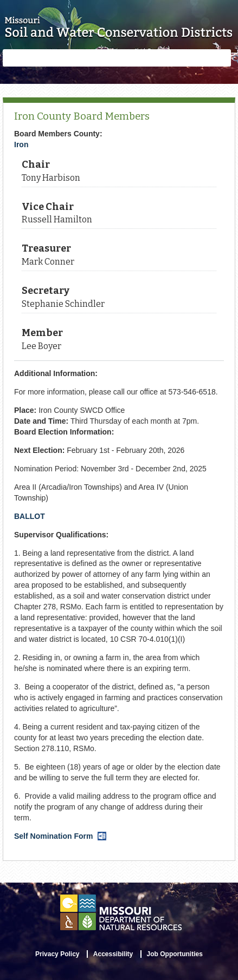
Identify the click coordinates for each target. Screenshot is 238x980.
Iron (21, 144)
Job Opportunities (175, 954)
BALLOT (30, 516)
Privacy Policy (57, 954)
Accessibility (113, 954)
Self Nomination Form (60, 836)
